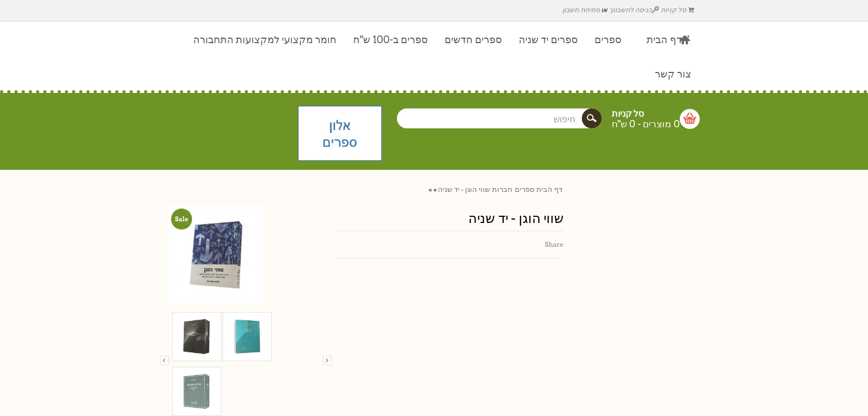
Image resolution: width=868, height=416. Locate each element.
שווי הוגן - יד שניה (464, 189)
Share (554, 244)
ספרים (525, 189)
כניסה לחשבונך (634, 10)
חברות (502, 189)
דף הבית (549, 189)
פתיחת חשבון (581, 10)
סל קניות (678, 10)
